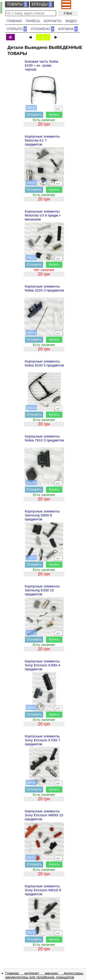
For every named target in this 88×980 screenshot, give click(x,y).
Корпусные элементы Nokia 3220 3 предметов (44, 288)
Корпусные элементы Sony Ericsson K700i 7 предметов (43, 740)
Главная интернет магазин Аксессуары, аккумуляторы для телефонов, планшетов (45, 975)
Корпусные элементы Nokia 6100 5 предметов (44, 363)
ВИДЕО (71, 21)
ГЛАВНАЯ (14, 21)
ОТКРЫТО (17, 29)
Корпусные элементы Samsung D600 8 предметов (42, 515)
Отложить (34, 115)
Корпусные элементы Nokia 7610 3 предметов (44, 438)
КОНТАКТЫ (53, 21)
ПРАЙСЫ (33, 21)
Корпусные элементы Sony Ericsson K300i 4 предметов (43, 665)
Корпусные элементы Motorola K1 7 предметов (42, 140)
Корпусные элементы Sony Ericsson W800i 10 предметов (44, 815)
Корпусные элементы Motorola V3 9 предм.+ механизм (43, 215)
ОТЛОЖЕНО (42, 29)
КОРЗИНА (68, 29)
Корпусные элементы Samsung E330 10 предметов (42, 590)
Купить (54, 115)
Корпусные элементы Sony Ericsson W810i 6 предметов (43, 890)
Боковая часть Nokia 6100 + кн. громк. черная (42, 65)
